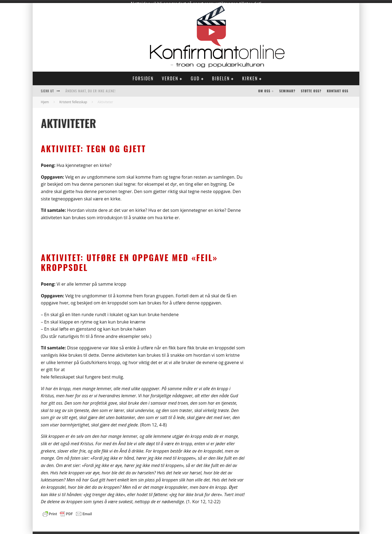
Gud (195, 76)
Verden (170, 76)
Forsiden (143, 76)
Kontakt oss (338, 88)
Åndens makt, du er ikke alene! (91, 88)
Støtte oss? (311, 88)
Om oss (264, 88)
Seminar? (287, 88)
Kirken (250, 76)
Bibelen (221, 76)
